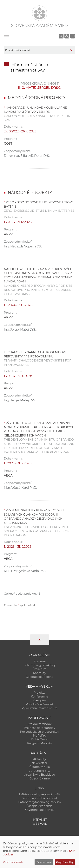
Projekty (39, 693)
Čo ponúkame (40, 778)
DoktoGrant (40, 739)
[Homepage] (40, 13)
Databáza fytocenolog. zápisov (39, 802)
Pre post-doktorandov (39, 728)
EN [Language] (73, 36)
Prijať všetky (65, 862)
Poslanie (40, 661)
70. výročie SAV (40, 771)
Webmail (40, 824)
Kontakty (39, 673)
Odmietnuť (44, 862)
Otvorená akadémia (39, 810)
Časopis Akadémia (39, 806)
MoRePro (39, 736)
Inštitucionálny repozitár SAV (39, 794)
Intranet (40, 820)
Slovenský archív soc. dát (40, 798)
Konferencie (39, 697)
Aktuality (40, 759)
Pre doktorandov (39, 724)
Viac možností (13, 862)
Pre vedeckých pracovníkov (39, 732)
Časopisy (40, 700)
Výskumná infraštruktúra (39, 708)
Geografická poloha (39, 677)
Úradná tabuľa (40, 767)
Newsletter (39, 763)
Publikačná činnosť (39, 704)
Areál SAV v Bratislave (40, 775)
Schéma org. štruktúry (40, 665)
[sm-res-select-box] (39, 50)
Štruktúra (40, 669)
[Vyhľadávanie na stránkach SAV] (61, 36)
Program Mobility (39, 743)
